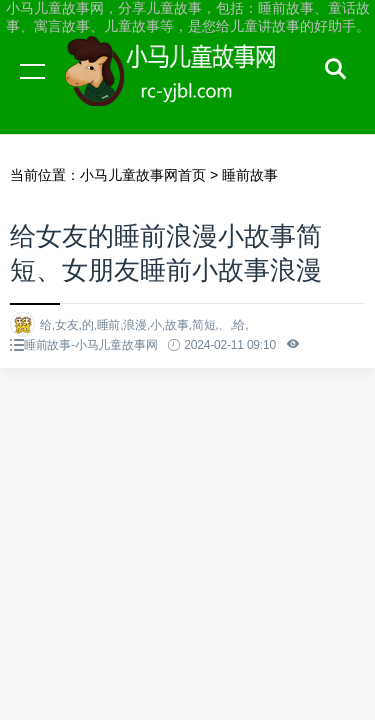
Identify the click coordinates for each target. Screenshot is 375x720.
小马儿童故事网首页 (143, 175)
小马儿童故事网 (190, 90)
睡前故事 (250, 175)
